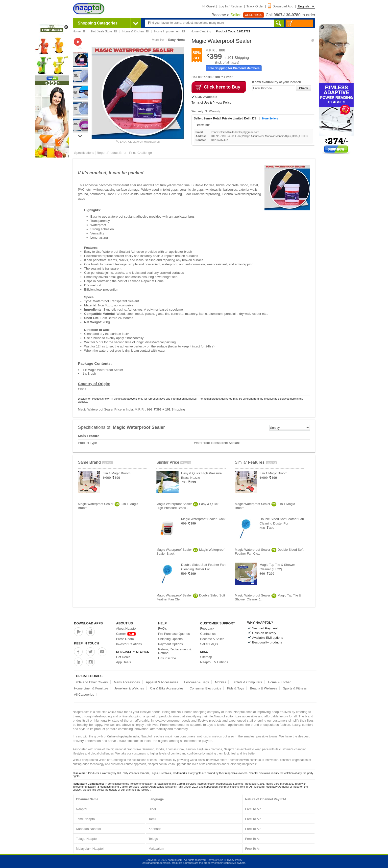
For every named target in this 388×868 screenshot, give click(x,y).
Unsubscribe (167, 658)
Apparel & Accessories (162, 682)
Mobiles (221, 682)
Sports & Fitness (295, 688)
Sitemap (206, 657)
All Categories (84, 695)
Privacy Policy (234, 860)
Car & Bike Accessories (167, 688)
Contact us (208, 634)
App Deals (123, 662)
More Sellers (270, 118)
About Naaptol (126, 628)
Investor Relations (129, 644)
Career (126, 634)
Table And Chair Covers (91, 682)
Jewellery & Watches (129, 688)
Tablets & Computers (247, 682)
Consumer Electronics (205, 688)
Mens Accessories (127, 682)
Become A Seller (212, 639)
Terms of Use (215, 860)
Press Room (125, 639)
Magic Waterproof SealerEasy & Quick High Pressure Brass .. (187, 506)
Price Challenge (141, 153)
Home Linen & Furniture (91, 688)
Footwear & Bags (196, 682)
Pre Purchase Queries (174, 634)
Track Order (255, 6)
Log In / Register (230, 6)
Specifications (84, 153)
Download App (281, 6)
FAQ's (162, 628)
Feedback (207, 628)
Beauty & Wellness (263, 688)
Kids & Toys (236, 688)
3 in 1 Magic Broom (117, 473)
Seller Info (203, 125)
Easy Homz (177, 40)
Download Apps (88, 623)
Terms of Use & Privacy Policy (211, 103)
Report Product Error (112, 153)
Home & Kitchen (280, 682)
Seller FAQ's (209, 644)
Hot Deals (123, 657)
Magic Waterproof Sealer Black (203, 519)
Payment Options (170, 644)
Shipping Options (170, 639)
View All (107, 463)
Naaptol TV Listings (214, 662)
